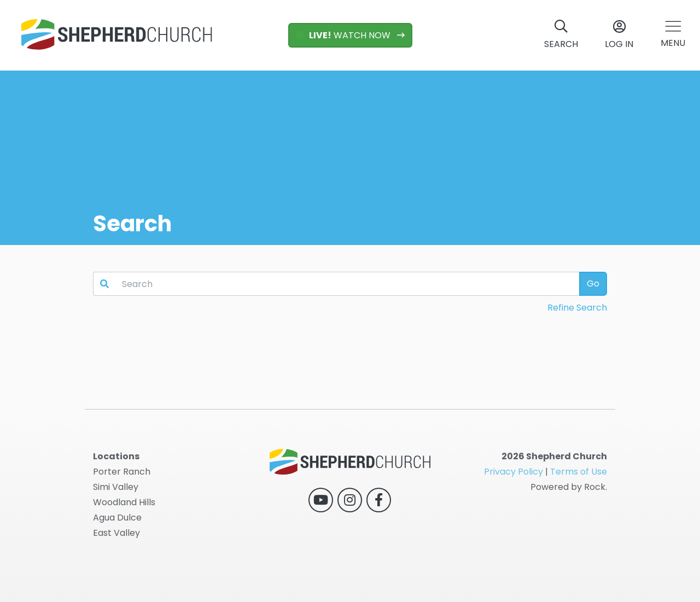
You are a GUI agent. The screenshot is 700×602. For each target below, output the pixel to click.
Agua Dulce (117, 518)
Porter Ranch (122, 472)
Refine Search (577, 308)
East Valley (116, 533)
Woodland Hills (124, 502)
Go (593, 284)
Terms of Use (579, 472)
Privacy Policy (514, 472)
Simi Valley (116, 487)
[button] (673, 35)
